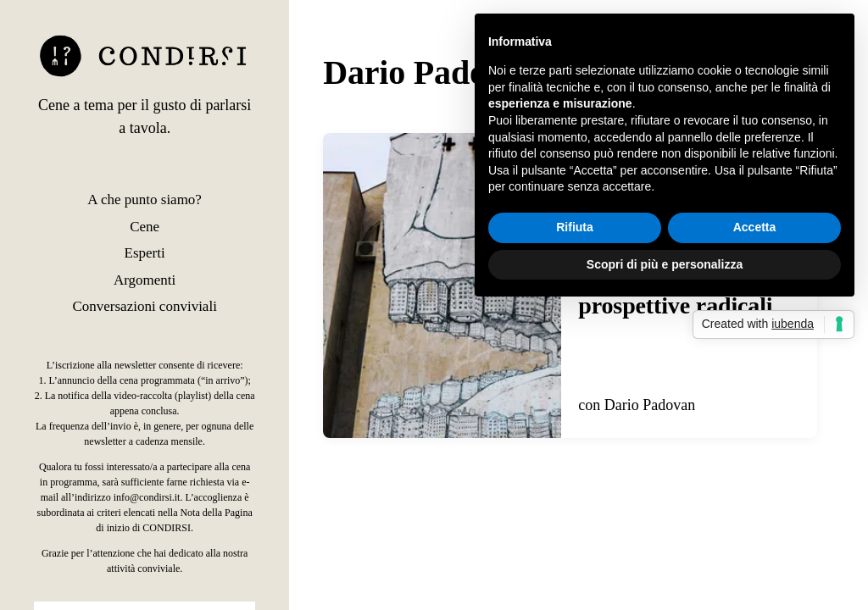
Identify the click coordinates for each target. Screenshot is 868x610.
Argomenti (145, 280)
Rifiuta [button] (575, 227)
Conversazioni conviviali (144, 306)
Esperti (145, 253)
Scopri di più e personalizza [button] (665, 264)
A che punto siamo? (145, 200)
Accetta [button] (755, 227)
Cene (145, 227)
